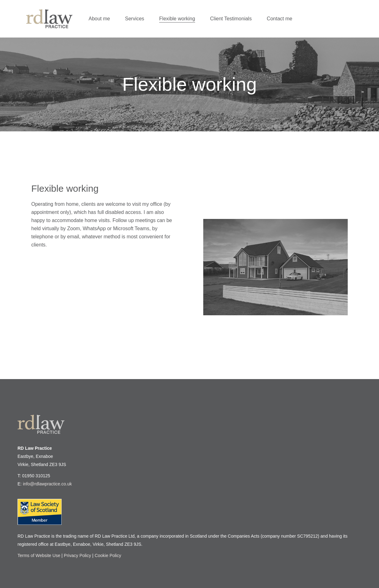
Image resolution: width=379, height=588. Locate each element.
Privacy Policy (77, 555)
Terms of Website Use (39, 555)
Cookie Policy (108, 555)
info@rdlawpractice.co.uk (47, 484)
